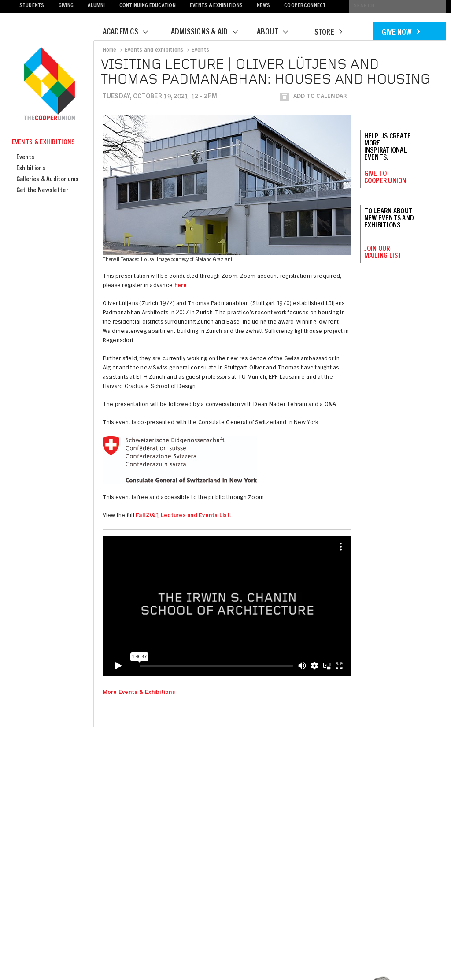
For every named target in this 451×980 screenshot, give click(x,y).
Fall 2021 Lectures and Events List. (184, 516)
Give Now (401, 33)
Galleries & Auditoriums (48, 180)
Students (32, 6)
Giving (66, 6)
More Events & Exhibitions (139, 693)
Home (110, 50)
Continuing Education (148, 6)
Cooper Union (49, 85)
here (181, 286)
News (263, 6)
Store (328, 33)
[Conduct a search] (398, 6)
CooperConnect (305, 6)
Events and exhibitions (154, 50)
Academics (131, 33)
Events (26, 158)
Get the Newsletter (42, 191)
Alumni (96, 6)
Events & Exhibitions (216, 6)
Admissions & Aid (210, 33)
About (278, 33)
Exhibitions (31, 169)
